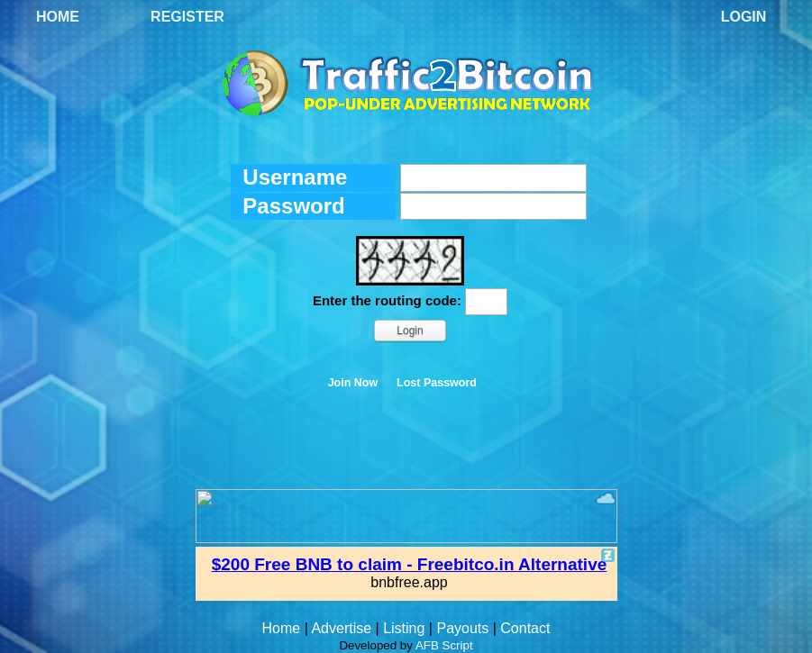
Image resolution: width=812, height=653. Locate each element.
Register (187, 17)
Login (744, 17)
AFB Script (444, 645)
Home (58, 17)
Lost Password (437, 383)
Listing (404, 628)
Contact (525, 628)
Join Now (353, 383)
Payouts (462, 628)
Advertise (341, 628)
